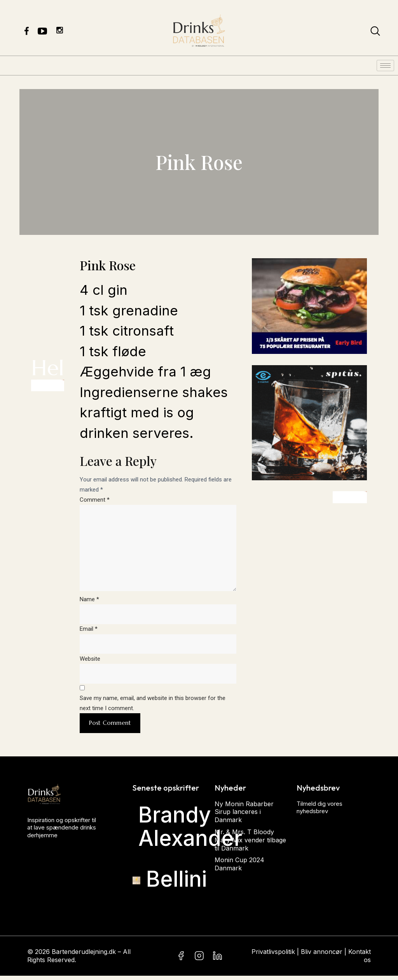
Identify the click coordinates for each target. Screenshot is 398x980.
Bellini (176, 883)
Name (89, 602)
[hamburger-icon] (385, 66)
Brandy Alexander (190, 831)
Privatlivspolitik (273, 956)
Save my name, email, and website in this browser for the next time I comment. (153, 707)
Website (90, 662)
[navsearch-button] (375, 33)
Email (89, 632)
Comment (95, 500)
